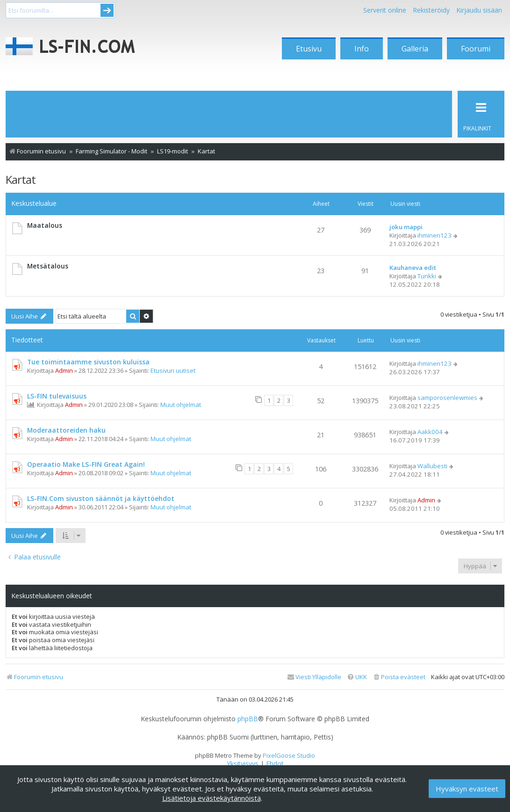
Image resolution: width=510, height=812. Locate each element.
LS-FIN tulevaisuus (57, 396)
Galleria (415, 49)
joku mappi (406, 227)
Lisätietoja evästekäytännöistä (212, 798)
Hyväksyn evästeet (467, 789)
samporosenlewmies (447, 398)
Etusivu (309, 49)
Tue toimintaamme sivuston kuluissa (88, 362)
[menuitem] (399, 677)
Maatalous (45, 225)
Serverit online (385, 10)
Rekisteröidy (431, 10)
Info (362, 49)
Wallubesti (432, 466)
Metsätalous (48, 266)
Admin (64, 370)
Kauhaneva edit (413, 268)
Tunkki (427, 276)
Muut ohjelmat (181, 405)
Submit (107, 10)
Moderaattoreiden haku (66, 430)
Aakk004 (430, 432)
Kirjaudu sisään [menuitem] (479, 10)
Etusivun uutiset (173, 370)
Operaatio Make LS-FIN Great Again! (86, 464)
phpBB (248, 719)
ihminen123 (435, 235)
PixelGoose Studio (289, 755)
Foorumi (476, 49)
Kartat (21, 179)
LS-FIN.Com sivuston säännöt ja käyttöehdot (101, 498)
